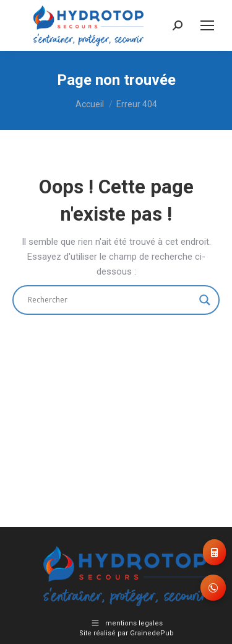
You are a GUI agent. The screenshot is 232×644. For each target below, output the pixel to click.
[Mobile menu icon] (207, 25)
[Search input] (110, 300)
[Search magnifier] (205, 300)
